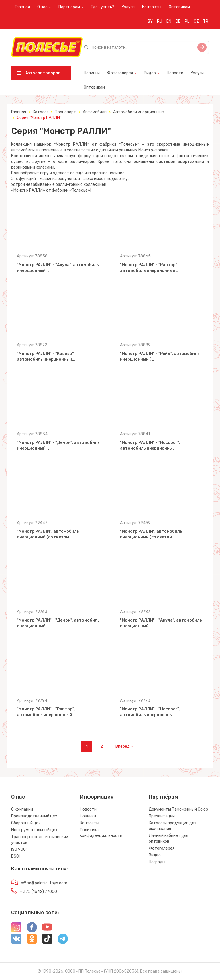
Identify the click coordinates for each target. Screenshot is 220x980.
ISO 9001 (19, 849)
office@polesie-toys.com (44, 883)
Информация (97, 797)
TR (206, 21)
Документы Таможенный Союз (178, 809)
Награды (157, 862)
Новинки (92, 73)
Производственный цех (34, 816)
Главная (22, 7)
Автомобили (95, 112)
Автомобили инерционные (139, 112)
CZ (196, 21)
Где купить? (103, 7)
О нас (42, 7)
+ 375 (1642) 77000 (38, 892)
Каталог (41, 112)
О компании (22, 809)
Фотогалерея (120, 73)
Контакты (152, 7)
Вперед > (124, 746)
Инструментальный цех (34, 830)
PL (187, 21)
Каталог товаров (39, 73)
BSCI (15, 856)
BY (150, 21)
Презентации (162, 816)
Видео (150, 73)
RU (160, 21)
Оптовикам (179, 7)
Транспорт (66, 112)
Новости (175, 73)
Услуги (128, 7)
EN (169, 21)
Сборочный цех (26, 823)
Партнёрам (69, 7)
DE (178, 21)
